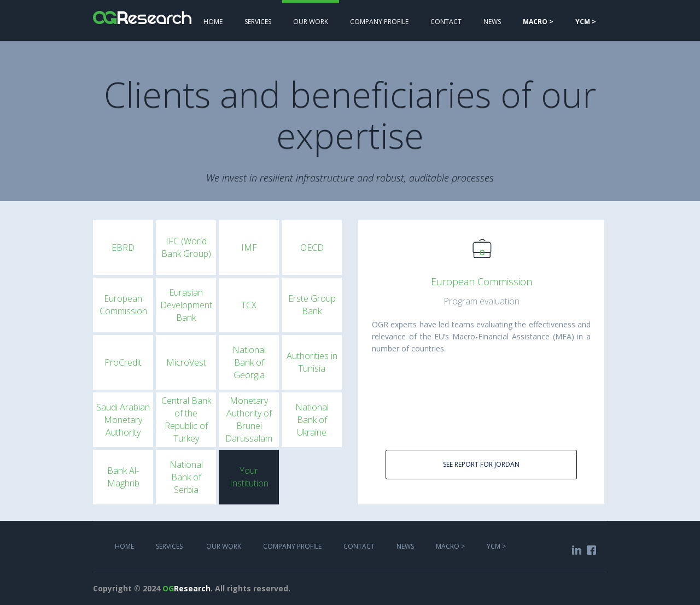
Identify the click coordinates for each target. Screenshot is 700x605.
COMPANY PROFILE (379, 22)
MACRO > (450, 546)
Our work (311, 22)
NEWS (492, 22)
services (258, 22)
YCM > (496, 546)
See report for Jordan (481, 464)
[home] (142, 12)
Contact (446, 22)
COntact (359, 546)
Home (213, 22)
